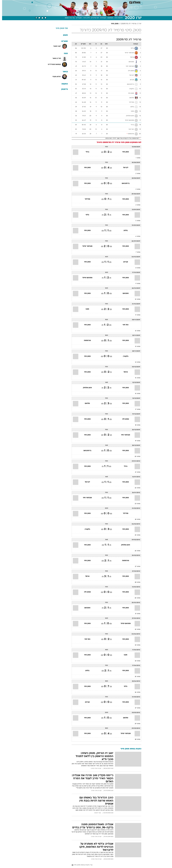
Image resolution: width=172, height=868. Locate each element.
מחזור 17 (136, 409)
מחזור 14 (136, 362)
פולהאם (85, 403)
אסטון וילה (123, 419)
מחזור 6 (136, 236)
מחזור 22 (135, 488)
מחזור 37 (136, 708)
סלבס (99, 2)
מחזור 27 (136, 567)
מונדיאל (114, 2)
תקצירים (77, 18)
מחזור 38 (135, 739)
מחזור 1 (136, 158)
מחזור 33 (135, 645)
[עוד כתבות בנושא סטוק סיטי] (104, 865)
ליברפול (124, 168)
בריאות (81, 2)
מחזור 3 (136, 189)
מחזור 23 (135, 504)
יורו (138, 24)
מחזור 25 (135, 535)
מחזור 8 (136, 268)
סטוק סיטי (113, 24)
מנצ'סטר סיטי (123, 435)
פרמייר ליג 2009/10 (127, 24)
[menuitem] (128, 2)
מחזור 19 (136, 441)
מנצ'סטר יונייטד (85, 246)
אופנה (57, 2)
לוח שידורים (93, 18)
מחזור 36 (135, 692)
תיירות (73, 2)
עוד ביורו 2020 (68, 18)
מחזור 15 (136, 378)
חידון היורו (84, 18)
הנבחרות (101, 18)
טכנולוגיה (65, 2)
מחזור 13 (136, 347)
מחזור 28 (135, 582)
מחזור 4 (136, 205)
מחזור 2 (136, 174)
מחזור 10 (136, 299)
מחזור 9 (136, 284)
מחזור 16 (136, 394)
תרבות (106, 2)
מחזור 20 (135, 457)
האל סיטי (123, 325)
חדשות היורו (116, 18)
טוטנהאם (124, 293)
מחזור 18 (136, 425)
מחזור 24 (136, 519)
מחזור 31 (136, 614)
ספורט (122, 2)
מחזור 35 (135, 677)
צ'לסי (85, 215)
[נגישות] (3, 2)
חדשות (129, 2)
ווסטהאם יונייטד (85, 278)
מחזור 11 (136, 315)
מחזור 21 (136, 472)
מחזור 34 (135, 661)
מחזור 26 (135, 551)
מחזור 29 (135, 724)
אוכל (87, 2)
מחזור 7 (136, 252)
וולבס (85, 309)
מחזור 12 (136, 331)
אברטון (124, 262)
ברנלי (85, 152)
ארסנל (124, 372)
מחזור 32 (135, 629)
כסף (93, 2)
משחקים (108, 18)
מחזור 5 (136, 221)
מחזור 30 (135, 598)
